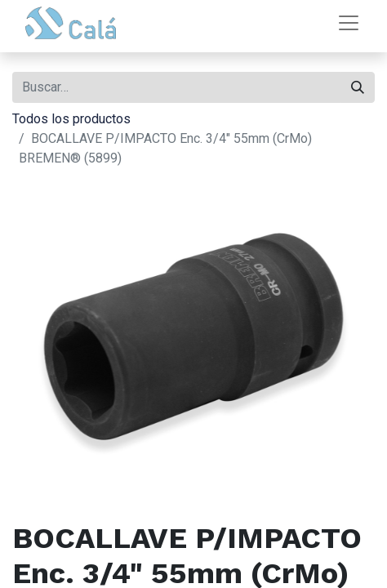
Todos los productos (71, 119)
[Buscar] (358, 87)
